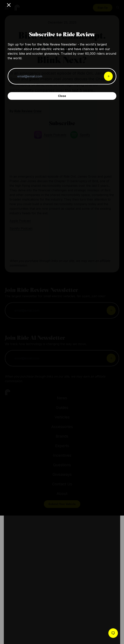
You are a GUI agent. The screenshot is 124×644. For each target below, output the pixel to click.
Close (62, 96)
